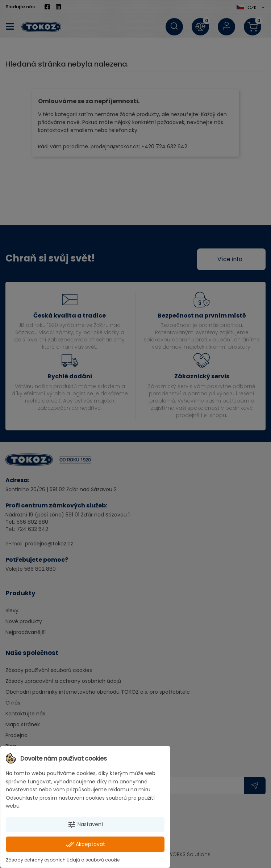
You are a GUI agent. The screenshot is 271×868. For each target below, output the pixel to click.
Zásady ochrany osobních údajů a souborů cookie (63, 860)
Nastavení (85, 825)
